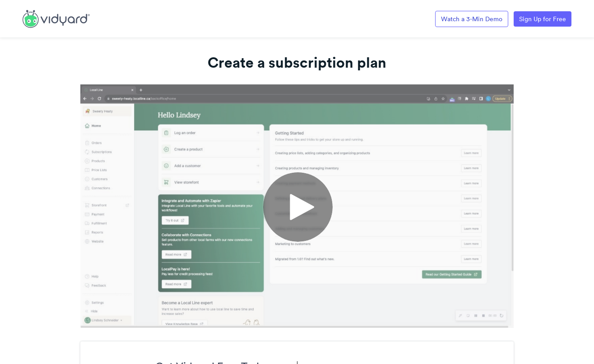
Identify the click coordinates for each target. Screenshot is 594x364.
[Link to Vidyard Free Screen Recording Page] (56, 18)
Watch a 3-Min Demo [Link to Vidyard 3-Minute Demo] (472, 19)
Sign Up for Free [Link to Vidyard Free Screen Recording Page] (543, 19)
